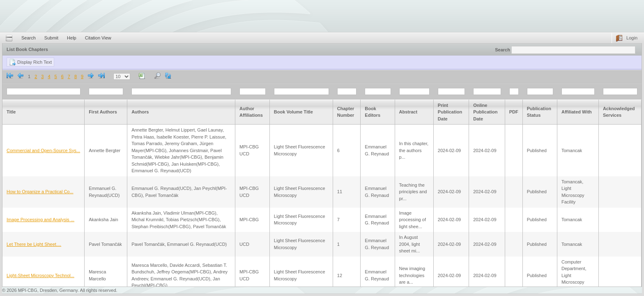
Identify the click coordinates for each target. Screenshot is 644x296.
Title (11, 112)
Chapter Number (346, 112)
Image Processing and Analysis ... (40, 220)
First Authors (103, 112)
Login (632, 38)
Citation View (98, 38)
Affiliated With (577, 112)
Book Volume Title (293, 112)
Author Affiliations (251, 112)
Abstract (408, 112)
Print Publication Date (450, 112)
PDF (514, 112)
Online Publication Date (485, 112)
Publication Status (539, 112)
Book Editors (373, 112)
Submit (51, 38)
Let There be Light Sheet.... (34, 244)
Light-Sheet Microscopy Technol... (40, 275)
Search (29, 38)
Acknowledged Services (619, 112)
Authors (140, 112)
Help (72, 38)
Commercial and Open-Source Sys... (43, 150)
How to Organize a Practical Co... (40, 192)
